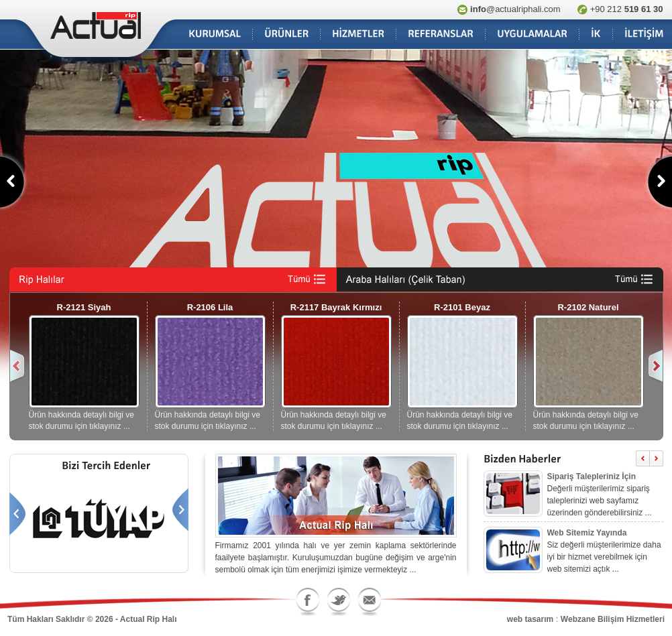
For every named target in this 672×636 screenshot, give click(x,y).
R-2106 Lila (210, 307)
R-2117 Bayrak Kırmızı (336, 307)
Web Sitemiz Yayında (587, 533)
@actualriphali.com (515, 9)
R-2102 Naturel (588, 307)
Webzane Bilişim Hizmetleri (613, 619)
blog (187, 619)
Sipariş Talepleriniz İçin (592, 476)
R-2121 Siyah (84, 307)
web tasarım (530, 619)
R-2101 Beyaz (462, 307)
